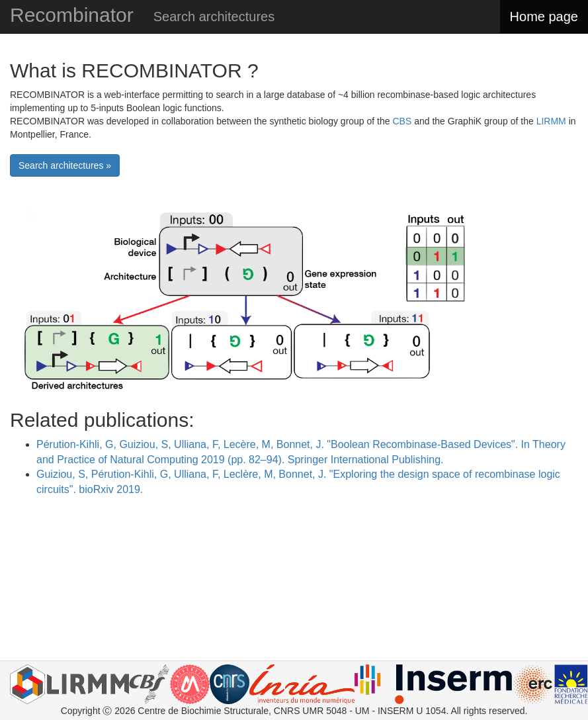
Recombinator (72, 15)
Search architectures (214, 17)
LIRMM (551, 121)
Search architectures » (65, 165)
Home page (544, 17)
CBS (402, 121)
